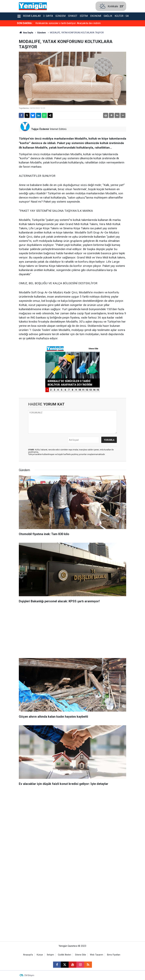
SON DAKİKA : (25, 23)
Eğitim (84, 16)
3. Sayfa (48, 16)
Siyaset (73, 16)
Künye (40, 955)
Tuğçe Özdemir (40, 129)
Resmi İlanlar (32, 16)
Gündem (60, 16)
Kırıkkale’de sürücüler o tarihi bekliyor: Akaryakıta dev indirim (68, 23)
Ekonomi (96, 16)
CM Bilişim (29, 975)
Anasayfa (28, 955)
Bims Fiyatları (114, 955)
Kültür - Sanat (124, 16)
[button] (111, 115)
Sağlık (108, 16)
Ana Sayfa (26, 33)
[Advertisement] (72, 632)
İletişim (50, 955)
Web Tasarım (97, 955)
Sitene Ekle (81, 955)
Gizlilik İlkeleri (64, 955)
